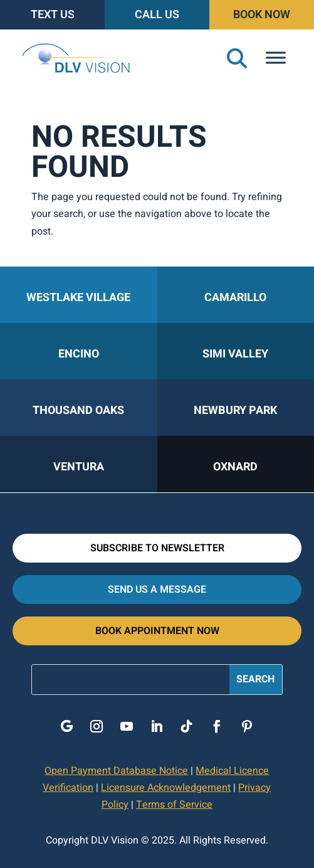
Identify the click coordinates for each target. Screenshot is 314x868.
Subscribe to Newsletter (157, 548)
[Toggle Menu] (276, 58)
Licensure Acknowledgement (166, 788)
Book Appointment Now (157, 631)
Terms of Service (174, 805)
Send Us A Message (157, 590)
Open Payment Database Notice (116, 771)
